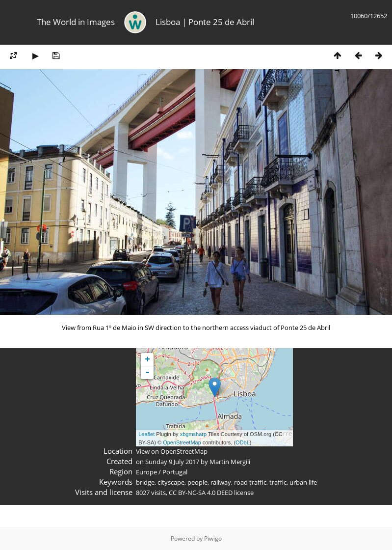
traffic (278, 482)
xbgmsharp (193, 434)
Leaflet (146, 434)
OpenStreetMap (182, 442)
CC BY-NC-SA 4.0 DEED (201, 493)
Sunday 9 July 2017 (172, 462)
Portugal (175, 472)
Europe (146, 472)
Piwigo (213, 538)
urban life (303, 482)
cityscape (171, 482)
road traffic (250, 482)
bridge (145, 482)
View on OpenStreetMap (172, 451)
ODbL (243, 442)
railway (221, 482)
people (197, 482)
